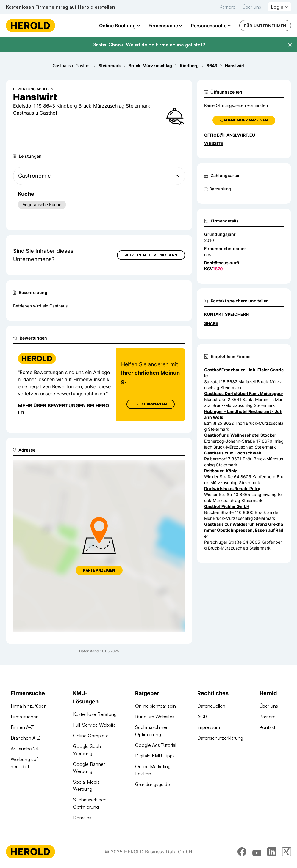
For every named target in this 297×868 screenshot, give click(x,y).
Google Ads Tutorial (156, 745)
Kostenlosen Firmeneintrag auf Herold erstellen (61, 7)
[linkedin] (272, 852)
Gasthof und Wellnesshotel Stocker (240, 435)
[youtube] (257, 852)
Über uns (252, 7)
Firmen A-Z (22, 727)
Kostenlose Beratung (95, 714)
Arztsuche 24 (25, 749)
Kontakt (267, 727)
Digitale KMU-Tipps (155, 756)
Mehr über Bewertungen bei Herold (64, 409)
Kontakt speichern (226, 314)
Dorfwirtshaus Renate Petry (232, 489)
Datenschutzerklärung (220, 738)
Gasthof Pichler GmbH (227, 506)
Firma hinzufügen (29, 706)
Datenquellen (211, 706)
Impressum (209, 727)
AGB (202, 717)
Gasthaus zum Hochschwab (233, 453)
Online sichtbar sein (155, 706)
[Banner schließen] (290, 45)
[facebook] (242, 852)
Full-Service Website (94, 725)
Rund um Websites (155, 717)
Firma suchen (25, 717)
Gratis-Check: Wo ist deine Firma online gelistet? (149, 45)
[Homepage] (31, 26)
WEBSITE (214, 143)
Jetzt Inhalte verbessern (151, 255)
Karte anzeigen (99, 570)
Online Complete (91, 736)
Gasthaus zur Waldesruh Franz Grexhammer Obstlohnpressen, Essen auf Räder (244, 530)
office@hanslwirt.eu (230, 135)
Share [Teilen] (211, 323)
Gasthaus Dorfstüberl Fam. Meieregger (244, 393)
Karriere (227, 7)
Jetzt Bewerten (151, 404)
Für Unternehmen (265, 26)
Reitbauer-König (221, 471)
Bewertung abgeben (33, 89)
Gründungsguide (153, 784)
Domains (82, 818)
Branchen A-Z (25, 738)
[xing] (287, 852)
